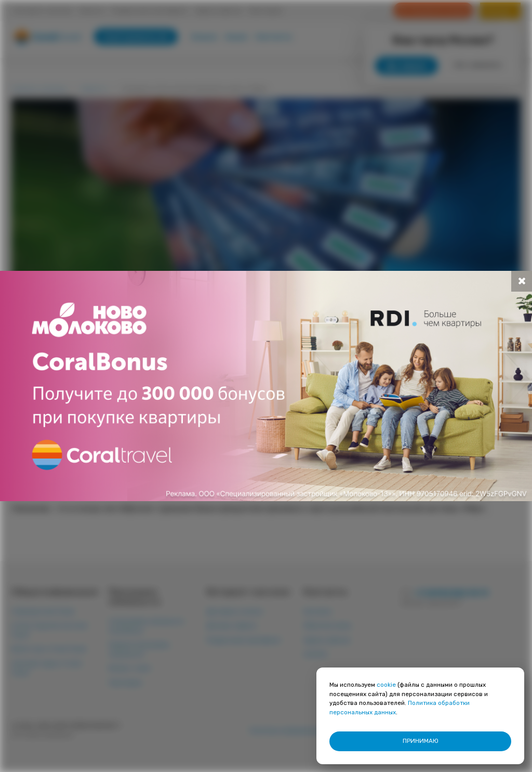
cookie (386, 685)
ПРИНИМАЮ (421, 741)
